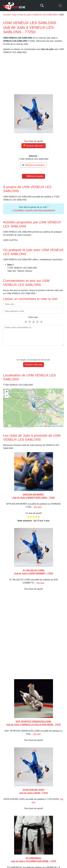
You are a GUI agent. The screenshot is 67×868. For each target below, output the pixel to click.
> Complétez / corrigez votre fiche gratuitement (33, 210)
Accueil (6, 15)
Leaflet (39, 418)
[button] (33, 397)
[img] (33, 400)
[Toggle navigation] (60, 6)
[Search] (42, 6)
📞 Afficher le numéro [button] (33, 176)
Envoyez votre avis (33, 357)
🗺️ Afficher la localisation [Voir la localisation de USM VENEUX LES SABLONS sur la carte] (33, 165)
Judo (14, 15)
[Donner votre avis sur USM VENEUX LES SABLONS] (33, 146)
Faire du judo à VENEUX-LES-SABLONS (38, 15)
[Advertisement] (33, 74)
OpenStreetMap (58, 418)
